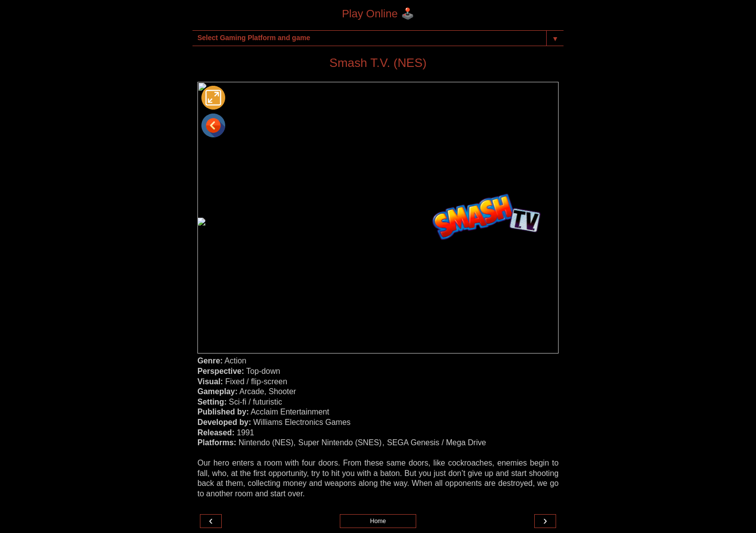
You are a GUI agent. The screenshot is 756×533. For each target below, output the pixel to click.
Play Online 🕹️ (378, 14)
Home (378, 521)
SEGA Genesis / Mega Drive (437, 443)
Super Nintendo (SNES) (340, 443)
